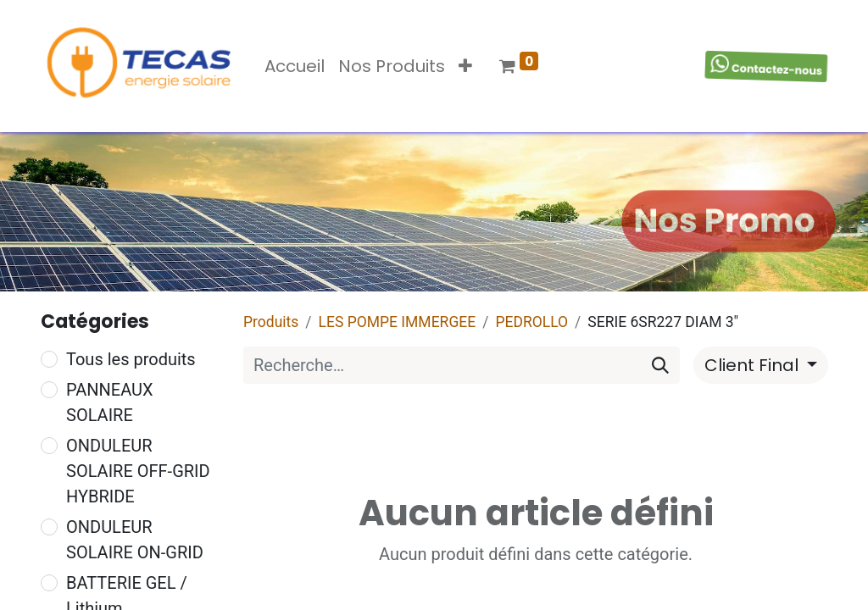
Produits (271, 322)
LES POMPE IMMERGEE (398, 322)
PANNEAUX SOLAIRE (110, 402)
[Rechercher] (660, 365)
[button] (465, 66)
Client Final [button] (754, 365)
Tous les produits (131, 359)
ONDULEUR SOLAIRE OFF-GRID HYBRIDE (138, 471)
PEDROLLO (531, 322)
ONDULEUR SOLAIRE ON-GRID (135, 540)
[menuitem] (295, 66)
